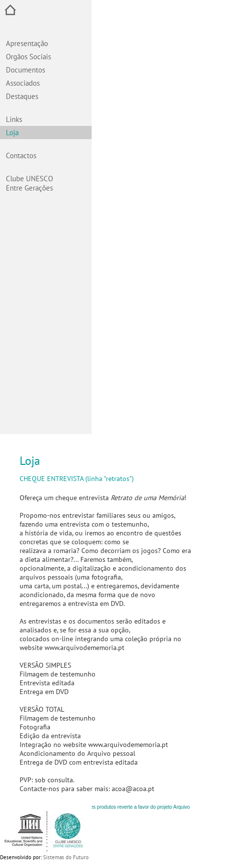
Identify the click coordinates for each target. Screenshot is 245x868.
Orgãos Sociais (28, 57)
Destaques (22, 96)
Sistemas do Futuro (66, 857)
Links (14, 119)
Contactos (21, 156)
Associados (23, 83)
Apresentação (27, 43)
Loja (12, 133)
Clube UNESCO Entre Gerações (29, 183)
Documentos (25, 70)
